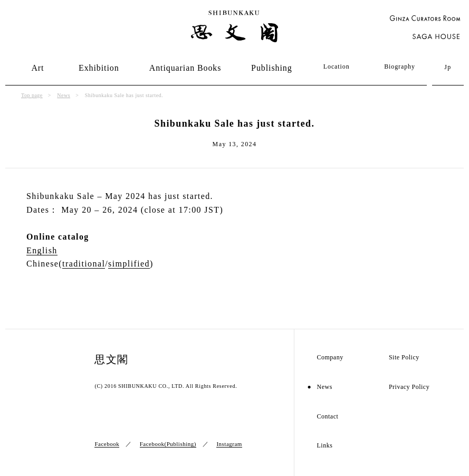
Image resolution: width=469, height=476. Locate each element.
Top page (32, 95)
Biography (400, 66)
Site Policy (404, 358)
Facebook (107, 444)
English (42, 250)
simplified (129, 264)
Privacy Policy (409, 387)
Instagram (229, 444)
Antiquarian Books (185, 68)
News (64, 95)
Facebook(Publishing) (168, 444)
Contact (327, 417)
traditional (84, 264)
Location (337, 66)
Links (324, 446)
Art (37, 68)
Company (330, 358)
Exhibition (99, 68)
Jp (448, 67)
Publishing (271, 68)
